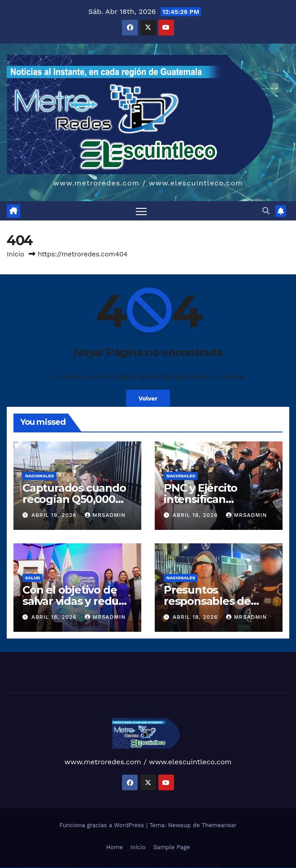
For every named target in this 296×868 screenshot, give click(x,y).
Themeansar (219, 825)
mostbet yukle (188, 868)
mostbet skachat (139, 868)
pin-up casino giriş (109, 868)
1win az (74, 868)
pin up (94, 868)
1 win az (83, 868)
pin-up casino (114, 868)
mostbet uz (134, 868)
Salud (33, 578)
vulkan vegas (2, 868)
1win (70, 868)
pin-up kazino (119, 868)
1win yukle (91, 868)
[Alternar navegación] (141, 211)
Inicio (15, 254)
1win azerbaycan (87, 868)
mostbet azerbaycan (207, 868)
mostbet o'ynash (163, 868)
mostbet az (179, 868)
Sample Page (172, 847)
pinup (96, 868)
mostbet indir (192, 868)
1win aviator (80, 868)
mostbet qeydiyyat (218, 868)
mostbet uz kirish (148, 868)
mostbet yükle (212, 868)
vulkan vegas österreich (47, 868)
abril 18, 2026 (196, 515)
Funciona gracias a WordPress (102, 825)
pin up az (128, 868)
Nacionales (39, 476)
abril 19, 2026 (55, 515)
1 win (72, 868)
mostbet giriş (183, 868)
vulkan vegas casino (11, 868)
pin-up (102, 868)
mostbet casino (158, 868)
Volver (148, 398)
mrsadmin (105, 515)
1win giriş (76, 868)
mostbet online (153, 868)
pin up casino (99, 868)
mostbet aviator (196, 868)
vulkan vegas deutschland (24, 868)
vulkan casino (6, 868)
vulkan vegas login (17, 868)
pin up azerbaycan (124, 868)
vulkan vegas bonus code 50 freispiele (63, 868)
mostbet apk (144, 868)
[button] (266, 211)
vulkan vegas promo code (40, 868)
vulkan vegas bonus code (31, 868)
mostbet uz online (169, 868)
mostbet (131, 868)
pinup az (105, 868)
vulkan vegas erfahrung (54, 868)
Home (115, 847)
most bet (173, 868)
